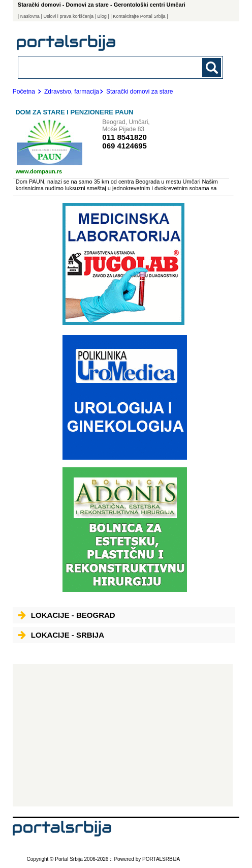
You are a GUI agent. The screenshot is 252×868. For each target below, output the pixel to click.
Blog (102, 16)
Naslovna (30, 16)
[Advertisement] (123, 735)
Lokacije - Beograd (67, 615)
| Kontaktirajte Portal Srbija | (139, 16)
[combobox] (101, 67)
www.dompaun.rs (39, 171)
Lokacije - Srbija (61, 635)
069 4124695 (124, 146)
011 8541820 (124, 137)
